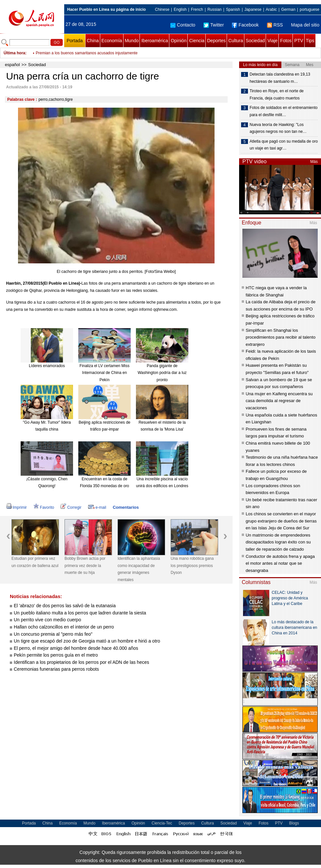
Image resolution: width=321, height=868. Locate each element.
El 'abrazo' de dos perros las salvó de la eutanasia (65, 606)
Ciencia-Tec (162, 823)
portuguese (310, 9)
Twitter (214, 25)
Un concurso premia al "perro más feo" (53, 634)
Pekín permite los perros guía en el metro (56, 655)
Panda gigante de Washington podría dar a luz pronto (162, 373)
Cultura (236, 41)
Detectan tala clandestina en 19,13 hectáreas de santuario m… (280, 78)
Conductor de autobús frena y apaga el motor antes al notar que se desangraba (280, 563)
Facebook (245, 25)
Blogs (294, 823)
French (197, 9)
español (12, 65)
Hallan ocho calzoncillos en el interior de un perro (64, 627)
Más (314, 162)
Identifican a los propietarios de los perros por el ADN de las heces (81, 662)
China (93, 41)
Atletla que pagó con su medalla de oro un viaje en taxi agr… (284, 145)
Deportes (216, 41)
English (180, 9)
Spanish (233, 9)
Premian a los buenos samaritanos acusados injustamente (87, 53)
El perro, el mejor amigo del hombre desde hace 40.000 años (76, 648)
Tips (310, 41)
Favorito (44, 507)
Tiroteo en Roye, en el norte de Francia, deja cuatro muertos (277, 95)
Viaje (272, 41)
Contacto (183, 25)
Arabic (271, 9)
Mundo (132, 41)
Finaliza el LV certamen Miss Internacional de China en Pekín (105, 373)
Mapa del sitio (305, 25)
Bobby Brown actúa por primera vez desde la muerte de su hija (85, 566)
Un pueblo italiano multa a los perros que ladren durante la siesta (80, 613)
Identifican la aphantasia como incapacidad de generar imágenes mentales (139, 569)
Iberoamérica (155, 41)
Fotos (286, 41)
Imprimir (17, 507)
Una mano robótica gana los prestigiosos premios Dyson (192, 566)
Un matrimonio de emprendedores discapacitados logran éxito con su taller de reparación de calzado (278, 542)
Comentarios (126, 507)
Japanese (253, 9)
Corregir (71, 507)
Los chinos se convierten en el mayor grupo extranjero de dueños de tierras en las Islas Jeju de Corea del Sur (281, 521)
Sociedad (255, 41)
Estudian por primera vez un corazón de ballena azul (35, 562)
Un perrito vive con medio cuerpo (47, 620)
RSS (275, 25)
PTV (299, 41)
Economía (112, 41)
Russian (214, 9)
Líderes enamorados (47, 366)
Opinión (179, 41)
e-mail (97, 507)
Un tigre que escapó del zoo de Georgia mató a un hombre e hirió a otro (87, 641)
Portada (75, 41)
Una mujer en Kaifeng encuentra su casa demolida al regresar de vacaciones (279, 401)
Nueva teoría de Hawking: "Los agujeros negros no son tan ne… (278, 128)
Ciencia (197, 41)
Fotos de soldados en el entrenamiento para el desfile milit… (283, 111)
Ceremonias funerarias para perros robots (56, 669)
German (288, 9)
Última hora (14, 53)
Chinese (162, 9)
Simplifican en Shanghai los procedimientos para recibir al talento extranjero (281, 337)
